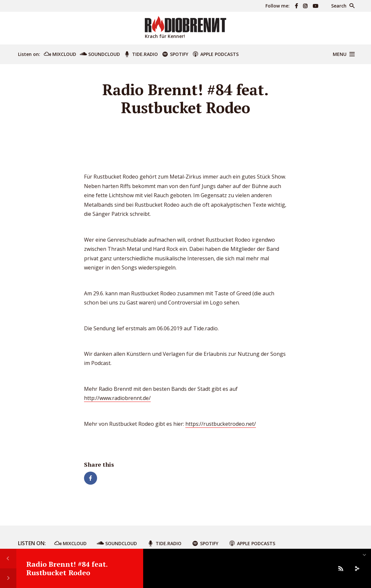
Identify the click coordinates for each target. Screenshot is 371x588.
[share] (357, 568)
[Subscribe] (341, 568)
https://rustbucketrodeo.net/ (221, 424)
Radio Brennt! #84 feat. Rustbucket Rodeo (67, 568)
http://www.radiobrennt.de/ (117, 398)
